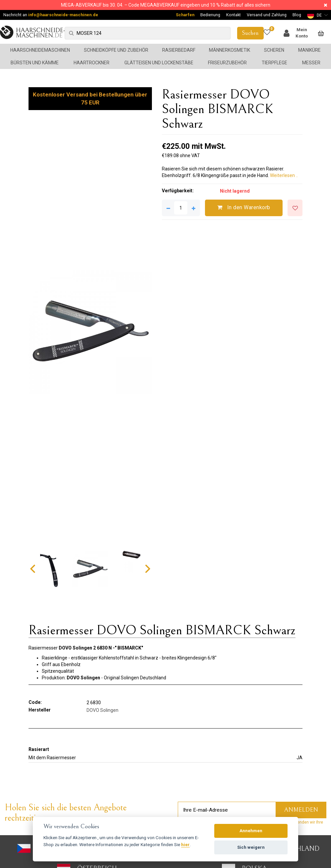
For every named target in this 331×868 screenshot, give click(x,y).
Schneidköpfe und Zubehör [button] (116, 50)
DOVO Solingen (102, 710)
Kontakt (233, 15)
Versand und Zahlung (267, 15)
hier (185, 844)
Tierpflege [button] (274, 63)
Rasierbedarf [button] (179, 50)
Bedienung (210, 15)
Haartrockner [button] (92, 63)
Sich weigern (251, 847)
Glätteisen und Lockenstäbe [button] (159, 63)
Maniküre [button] (309, 50)
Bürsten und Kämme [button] (35, 63)
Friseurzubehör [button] (227, 63)
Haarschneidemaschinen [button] (40, 50)
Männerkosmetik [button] (230, 50)
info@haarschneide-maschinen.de (63, 15)
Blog (297, 15)
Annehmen (251, 831)
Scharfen (185, 15)
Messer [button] (311, 63)
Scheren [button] (274, 50)
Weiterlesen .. (284, 175)
